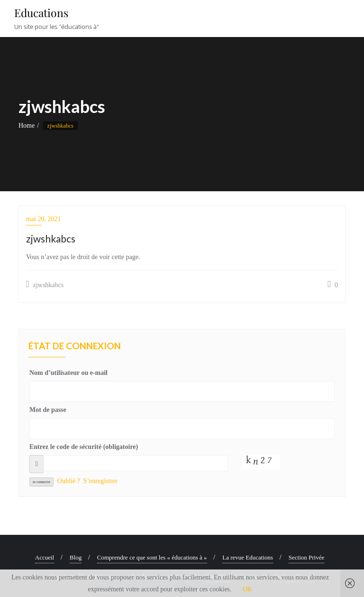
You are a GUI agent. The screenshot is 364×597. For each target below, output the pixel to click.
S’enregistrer (100, 481)
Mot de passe (48, 410)
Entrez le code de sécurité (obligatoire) (84, 447)
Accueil (45, 557)
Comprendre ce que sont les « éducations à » (152, 557)
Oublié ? (69, 481)
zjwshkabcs (45, 284)
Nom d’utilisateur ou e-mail (68, 373)
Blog (76, 557)
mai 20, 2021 (44, 219)
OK (247, 589)
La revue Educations (248, 557)
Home (27, 126)
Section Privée (306, 557)
